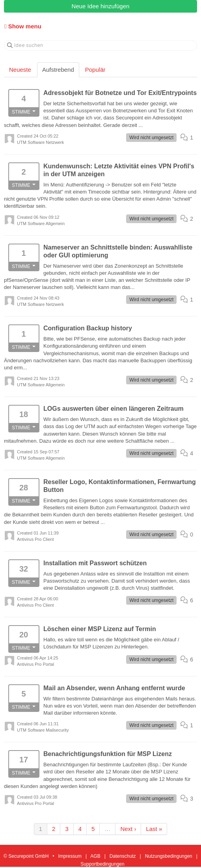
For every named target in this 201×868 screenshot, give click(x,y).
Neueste (20, 70)
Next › (128, 829)
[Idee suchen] (100, 45)
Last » (154, 829)
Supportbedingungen (102, 864)
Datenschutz (123, 856)
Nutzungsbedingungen (169, 856)
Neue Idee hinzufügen (101, 6)
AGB (95, 856)
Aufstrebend (58, 70)
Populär (95, 70)
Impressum (70, 856)
